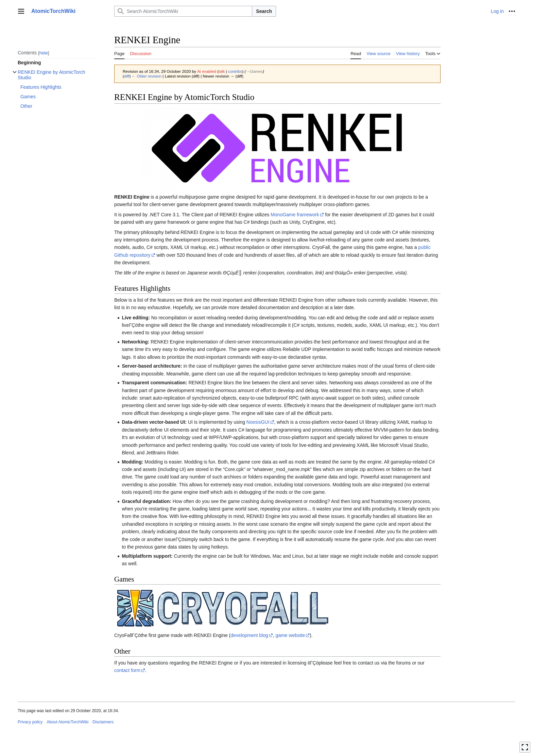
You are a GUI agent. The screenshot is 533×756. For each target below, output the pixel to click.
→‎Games (254, 71)
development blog (249, 635)
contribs (235, 71)
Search (264, 11)
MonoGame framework (295, 215)
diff (127, 76)
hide (44, 53)
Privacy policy (30, 722)
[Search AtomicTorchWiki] (183, 11)
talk (222, 71)
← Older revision (147, 76)
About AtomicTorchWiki (67, 722)
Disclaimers (103, 722)
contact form (127, 670)
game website (290, 635)
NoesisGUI (258, 422)
